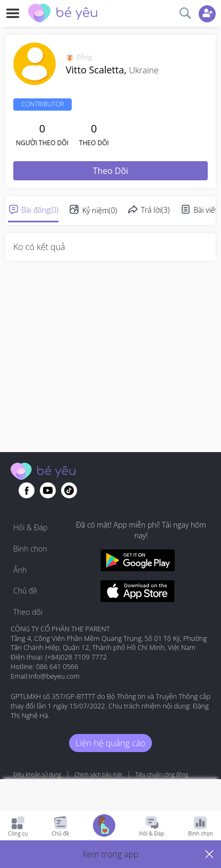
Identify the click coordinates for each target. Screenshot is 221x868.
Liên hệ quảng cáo (110, 743)
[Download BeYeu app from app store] (138, 593)
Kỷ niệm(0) (100, 210)
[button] (110, 854)
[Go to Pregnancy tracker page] (104, 827)
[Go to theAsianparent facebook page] (27, 490)
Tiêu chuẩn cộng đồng (162, 774)
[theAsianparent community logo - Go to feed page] (63, 14)
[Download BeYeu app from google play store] (138, 562)
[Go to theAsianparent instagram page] (69, 490)
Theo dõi (111, 171)
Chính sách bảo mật (98, 774)
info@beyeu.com (54, 676)
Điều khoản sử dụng (37, 774)
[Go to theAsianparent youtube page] (48, 490)
